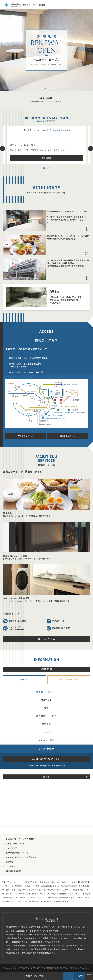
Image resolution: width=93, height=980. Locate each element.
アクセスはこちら (26, 436)
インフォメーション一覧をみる (46, 733)
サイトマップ (11, 849)
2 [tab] (47, 89)
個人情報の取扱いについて (17, 853)
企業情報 (9, 862)
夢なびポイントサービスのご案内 (20, 839)
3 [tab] (51, 89)
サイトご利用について (15, 844)
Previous (2, 149)
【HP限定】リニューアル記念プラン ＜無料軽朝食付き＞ (48, 130)
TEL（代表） (47, 817)
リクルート (10, 867)
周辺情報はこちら (67, 436)
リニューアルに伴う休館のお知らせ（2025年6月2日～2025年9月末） (46, 685)
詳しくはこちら (47, 639)
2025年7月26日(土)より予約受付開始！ (33, 677)
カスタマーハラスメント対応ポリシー (22, 858)
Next (91, 149)
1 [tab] (42, 89)
